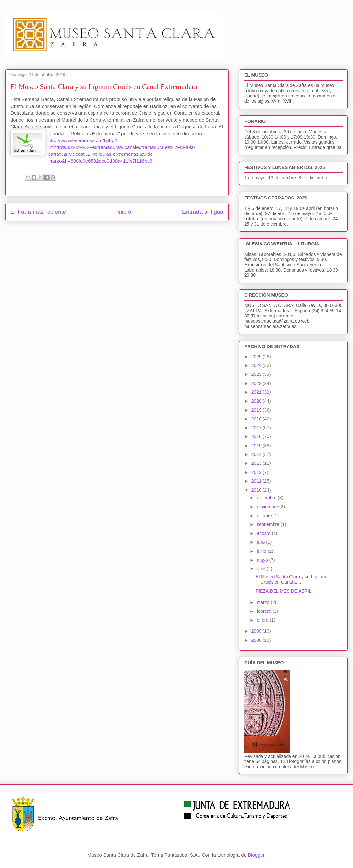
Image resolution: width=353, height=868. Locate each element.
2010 (257, 490)
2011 (257, 481)
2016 (257, 436)
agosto (264, 533)
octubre (265, 516)
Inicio (124, 212)
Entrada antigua (203, 212)
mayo (263, 560)
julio (261, 542)
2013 (257, 463)
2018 (257, 419)
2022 (257, 383)
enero (263, 620)
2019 (257, 410)
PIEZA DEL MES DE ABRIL (283, 591)
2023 (257, 374)
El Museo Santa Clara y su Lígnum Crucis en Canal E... (291, 579)
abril (261, 569)
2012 (257, 472)
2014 (257, 454)
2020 (257, 401)
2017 (257, 428)
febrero (264, 611)
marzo (264, 602)
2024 (257, 365)
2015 (257, 446)
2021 (257, 392)
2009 (257, 631)
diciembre (267, 498)
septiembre (268, 524)
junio (262, 551)
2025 (257, 357)
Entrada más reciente (38, 212)
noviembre (268, 507)
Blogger (256, 855)
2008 (257, 640)
